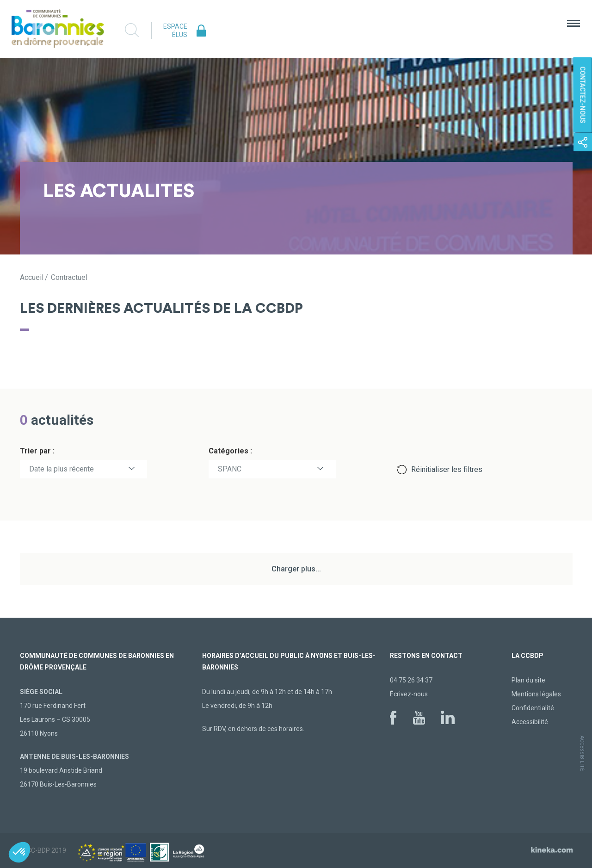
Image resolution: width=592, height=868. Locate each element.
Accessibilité (530, 722)
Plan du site (528, 680)
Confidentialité (533, 708)
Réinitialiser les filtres (447, 469)
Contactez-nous (583, 95)
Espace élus (175, 31)
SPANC (230, 469)
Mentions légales (536, 694)
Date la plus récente (62, 469)
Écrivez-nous (409, 694)
